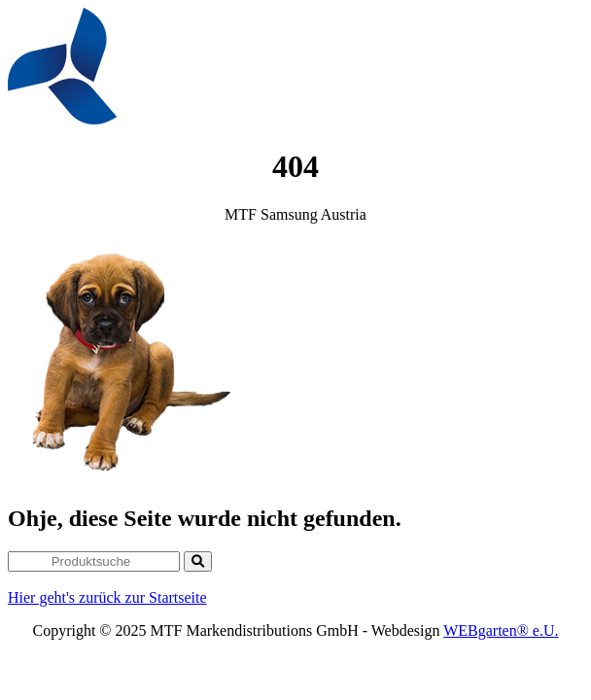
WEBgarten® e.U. (501, 630)
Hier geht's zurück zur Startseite (107, 597)
